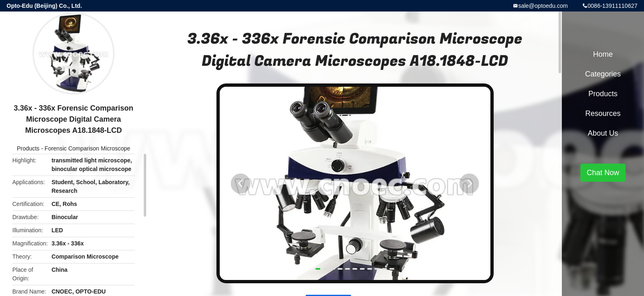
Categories (603, 74)
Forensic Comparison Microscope (88, 148)
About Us (603, 133)
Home (603, 54)
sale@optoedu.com (543, 6)
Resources (603, 113)
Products (28, 148)
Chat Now (603, 173)
